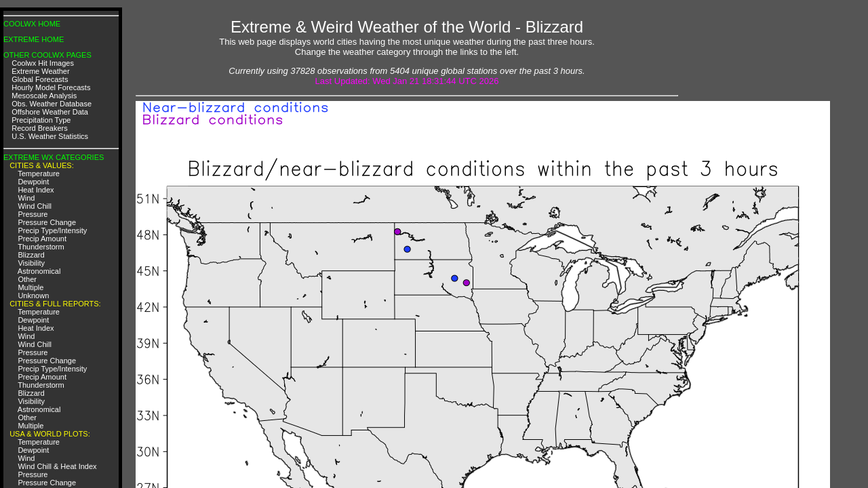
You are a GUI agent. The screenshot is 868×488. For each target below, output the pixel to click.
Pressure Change (47, 222)
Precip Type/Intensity (52, 230)
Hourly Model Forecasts (51, 87)
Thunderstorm (41, 247)
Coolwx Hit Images (43, 63)
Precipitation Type (41, 120)
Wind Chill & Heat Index (57, 466)
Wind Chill (35, 206)
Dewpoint (33, 182)
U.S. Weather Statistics (50, 136)
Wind (26, 198)
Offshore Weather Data (50, 112)
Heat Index (36, 190)
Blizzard (31, 255)
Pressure (33, 214)
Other (27, 279)
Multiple (31, 287)
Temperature (39, 174)
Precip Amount (42, 239)
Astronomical (39, 271)
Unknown (33, 296)
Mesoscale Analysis (44, 96)
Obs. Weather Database (52, 104)
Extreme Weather (40, 71)
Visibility (31, 263)
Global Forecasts (40, 79)
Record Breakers (40, 128)
